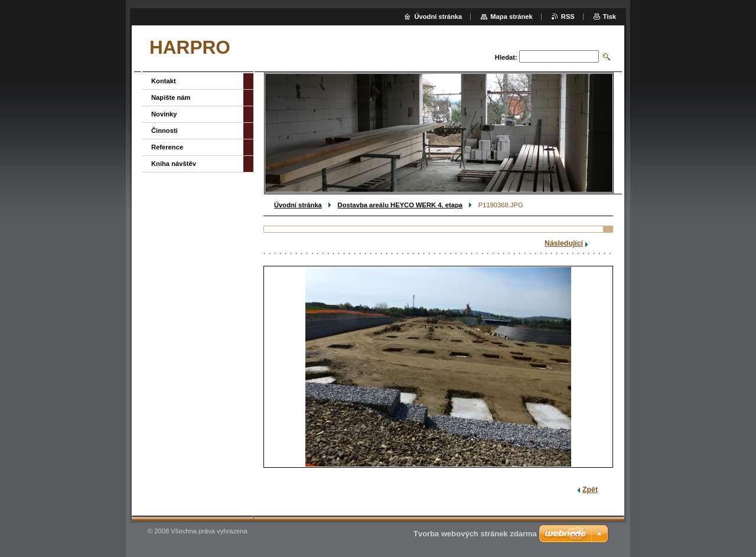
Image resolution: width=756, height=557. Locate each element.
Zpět (590, 490)
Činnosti (164, 131)
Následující (564, 243)
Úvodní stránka (298, 205)
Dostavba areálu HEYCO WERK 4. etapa (400, 205)
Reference (167, 147)
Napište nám (171, 97)
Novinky (164, 114)
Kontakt (164, 81)
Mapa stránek (511, 17)
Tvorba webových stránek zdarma (475, 534)
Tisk (610, 17)
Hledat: (506, 57)
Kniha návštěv (174, 164)
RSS (568, 17)
